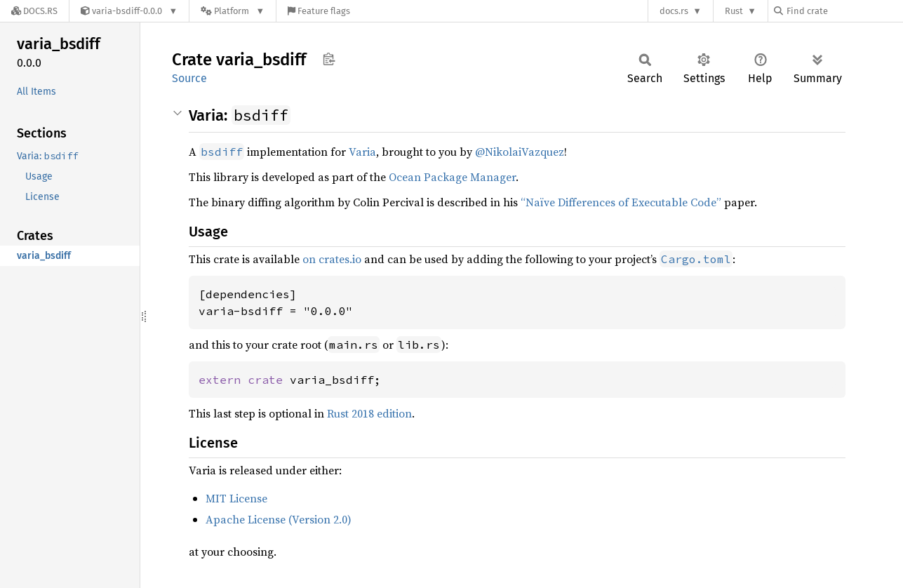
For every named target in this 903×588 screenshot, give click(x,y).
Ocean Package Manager (452, 177)
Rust (734, 11)
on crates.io (332, 259)
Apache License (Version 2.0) (279, 519)
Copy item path (329, 59)
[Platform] (233, 11)
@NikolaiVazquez (520, 152)
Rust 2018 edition (369, 413)
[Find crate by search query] (844, 11)
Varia (362, 152)
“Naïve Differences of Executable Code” (621, 202)
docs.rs (674, 11)
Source (189, 78)
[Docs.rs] (34, 11)
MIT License (236, 498)
